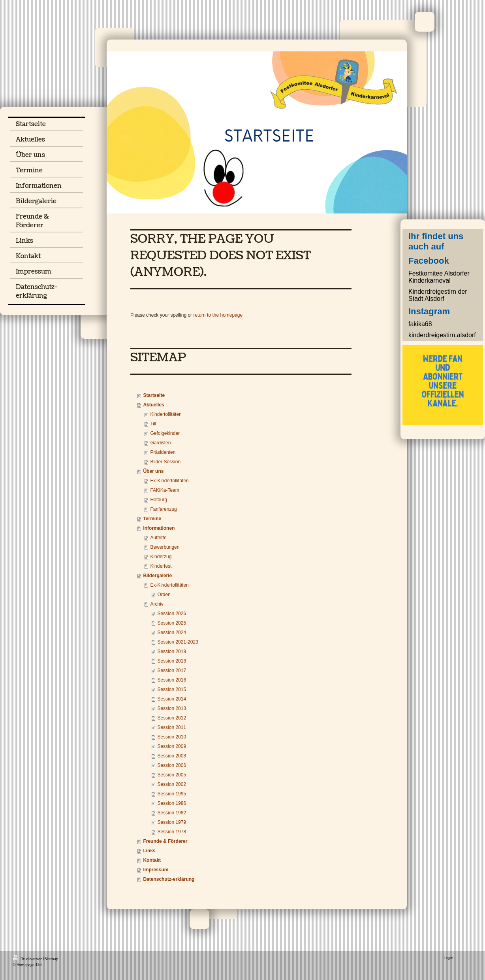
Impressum (156, 870)
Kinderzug (161, 557)
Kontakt (152, 860)
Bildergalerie (157, 576)
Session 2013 (172, 708)
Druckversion (28, 959)
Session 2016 (172, 680)
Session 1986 (172, 803)
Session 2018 (172, 661)
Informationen (159, 528)
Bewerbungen (165, 547)
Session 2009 (172, 746)
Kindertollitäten (166, 414)
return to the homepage (218, 315)
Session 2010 (172, 737)
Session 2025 (172, 623)
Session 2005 (172, 775)
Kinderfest (161, 566)
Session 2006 (172, 765)
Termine (152, 519)
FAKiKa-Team (164, 490)
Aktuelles (153, 405)
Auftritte (158, 538)
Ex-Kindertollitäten (169, 481)
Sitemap (51, 959)
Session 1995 (172, 794)
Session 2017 (172, 670)
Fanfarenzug (163, 509)
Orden (164, 595)
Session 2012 (172, 718)
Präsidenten (163, 452)
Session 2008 (172, 756)
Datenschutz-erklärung (169, 879)
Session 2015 (172, 689)
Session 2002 (172, 784)
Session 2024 (172, 633)
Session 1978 (172, 832)
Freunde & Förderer (165, 841)
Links (149, 851)
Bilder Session (165, 462)
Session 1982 (172, 813)
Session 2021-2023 (178, 642)
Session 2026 (172, 614)
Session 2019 (172, 651)
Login (449, 957)
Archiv (157, 604)
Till (153, 424)
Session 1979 (172, 822)
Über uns (153, 471)
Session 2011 (172, 727)
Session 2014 (172, 699)
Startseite (154, 395)
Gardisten (160, 443)
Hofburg (159, 500)
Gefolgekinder (165, 433)
